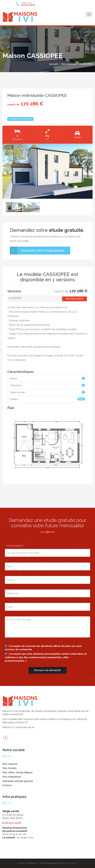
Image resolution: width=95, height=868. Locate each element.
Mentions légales (69, 863)
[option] (47, 171)
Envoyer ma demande (47, 670)
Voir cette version (74, 299)
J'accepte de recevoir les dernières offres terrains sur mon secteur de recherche (43, 648)
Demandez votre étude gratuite (37, 250)
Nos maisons (69, 64)
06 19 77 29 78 (28, 5)
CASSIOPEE (86, 64)
